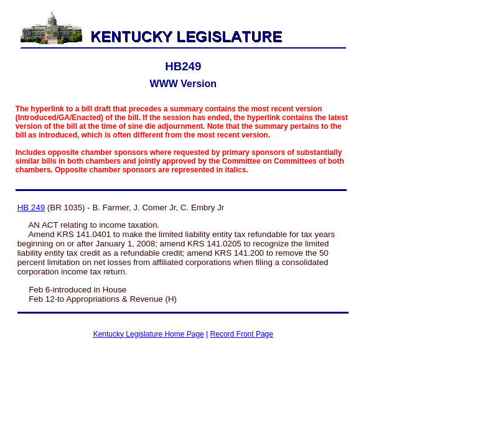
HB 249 (31, 208)
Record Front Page (242, 334)
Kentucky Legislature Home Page (149, 334)
